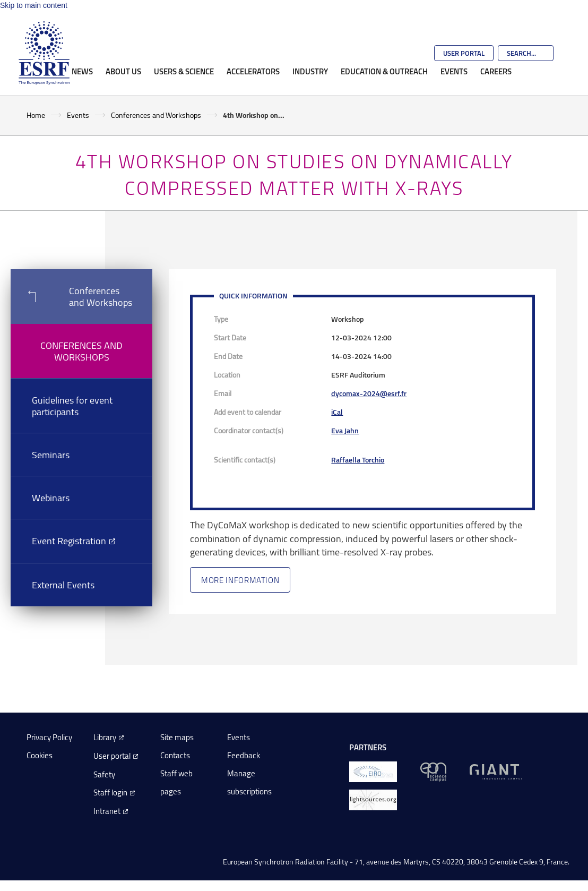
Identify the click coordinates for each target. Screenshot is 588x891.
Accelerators (253, 71)
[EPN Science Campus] (433, 771)
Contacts (175, 755)
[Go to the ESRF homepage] (44, 53)
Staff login (110, 793)
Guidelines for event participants (72, 406)
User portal (112, 756)
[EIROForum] (373, 771)
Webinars (51, 498)
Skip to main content (34, 5)
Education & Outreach (384, 71)
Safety (104, 774)
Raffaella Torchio (358, 460)
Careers (496, 71)
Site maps (177, 737)
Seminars (51, 455)
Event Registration (69, 541)
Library (105, 737)
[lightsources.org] (373, 799)
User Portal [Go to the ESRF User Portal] (464, 53)
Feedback (244, 755)
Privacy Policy (49, 737)
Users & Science (184, 71)
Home (36, 115)
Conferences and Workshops (156, 115)
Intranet (107, 811)
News (82, 71)
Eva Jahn (345, 430)
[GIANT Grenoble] (496, 771)
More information (240, 580)
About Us (123, 71)
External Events (63, 585)
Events (454, 71)
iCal (337, 412)
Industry (310, 71)
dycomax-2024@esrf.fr (369, 393)
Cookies (40, 755)
